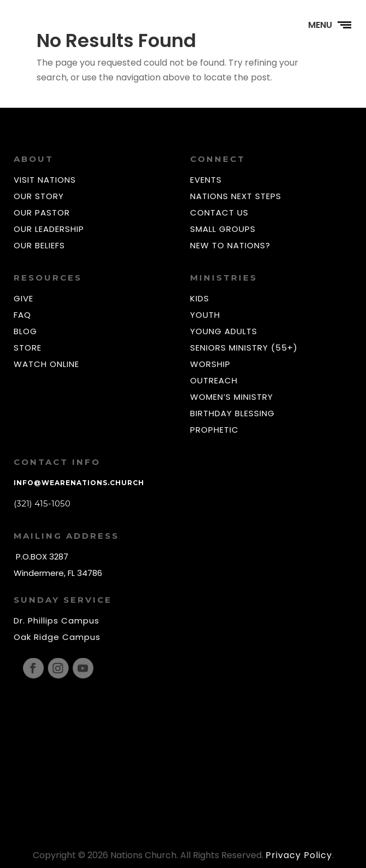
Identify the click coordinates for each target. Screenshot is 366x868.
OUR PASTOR (42, 212)
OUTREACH (214, 380)
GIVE (23, 298)
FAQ (22, 315)
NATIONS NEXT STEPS (236, 196)
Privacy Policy (299, 855)
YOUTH (205, 315)
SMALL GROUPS (223, 229)
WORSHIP (210, 364)
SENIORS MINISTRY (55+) (244, 348)
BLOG (25, 331)
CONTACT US (219, 212)
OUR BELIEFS (39, 245)
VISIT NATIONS (45, 180)
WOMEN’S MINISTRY (232, 397)
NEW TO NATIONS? (230, 245)
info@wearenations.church (79, 483)
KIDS (200, 298)
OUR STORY (39, 196)
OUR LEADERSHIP (49, 229)
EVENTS (206, 180)
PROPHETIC (214, 430)
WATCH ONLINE (46, 364)
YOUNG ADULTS (224, 331)
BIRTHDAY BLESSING (232, 413)
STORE (28, 348)
